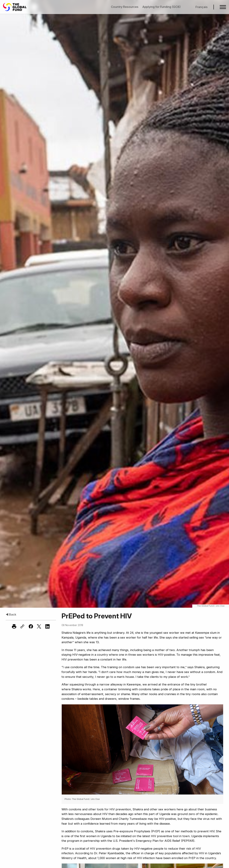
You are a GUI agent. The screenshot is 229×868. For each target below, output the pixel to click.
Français (202, 7)
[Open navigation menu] (223, 7)
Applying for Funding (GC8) (161, 7)
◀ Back (11, 614)
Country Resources (125, 7)
